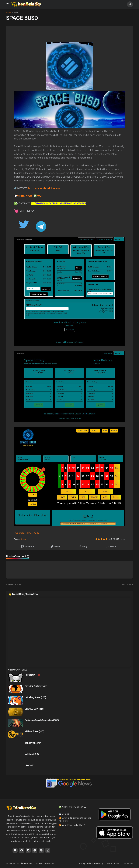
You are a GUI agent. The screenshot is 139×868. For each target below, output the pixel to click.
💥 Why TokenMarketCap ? (72, 825)
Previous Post (14, 584)
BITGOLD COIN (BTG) (35, 709)
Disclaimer (128, 863)
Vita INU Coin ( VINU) (18, 670)
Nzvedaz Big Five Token (36, 686)
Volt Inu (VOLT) (32, 754)
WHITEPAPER (25, 196)
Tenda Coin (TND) (33, 743)
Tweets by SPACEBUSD (27, 533)
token (16, 13)
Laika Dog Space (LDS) (35, 697)
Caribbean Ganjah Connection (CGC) (42, 720)
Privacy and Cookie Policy (91, 863)
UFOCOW (29, 766)
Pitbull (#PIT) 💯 (33, 675)
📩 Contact (64, 814)
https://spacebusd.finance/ (44, 188)
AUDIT (40, 196)
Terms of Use (113, 863)
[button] (8, 4)
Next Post (126, 584)
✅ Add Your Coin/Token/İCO (73, 807)
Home (9, 13)
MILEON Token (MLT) (35, 732)
